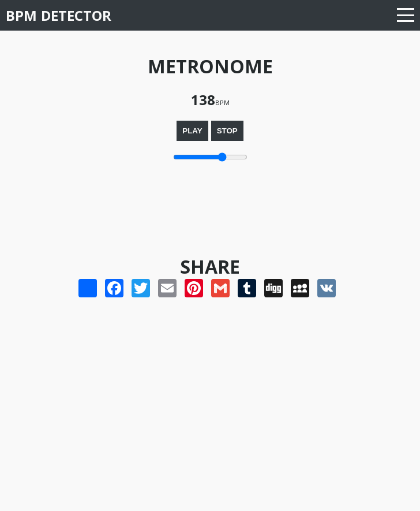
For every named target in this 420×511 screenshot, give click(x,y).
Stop (227, 131)
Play (192, 131)
